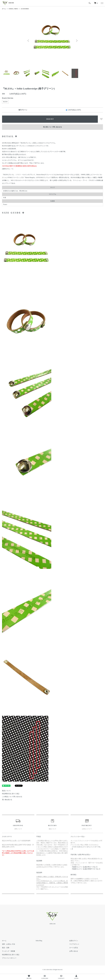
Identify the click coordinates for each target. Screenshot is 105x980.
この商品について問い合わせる (12, 797)
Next (77, 41)
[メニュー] (102, 3)
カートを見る (74, 948)
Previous (28, 41)
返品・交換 (6, 948)
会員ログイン (74, 941)
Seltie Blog (39, 941)
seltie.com (52, 924)
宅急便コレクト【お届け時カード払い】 (85, 867)
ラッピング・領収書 (9, 951)
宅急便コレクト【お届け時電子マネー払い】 (86, 869)
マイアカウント (74, 944)
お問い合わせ (74, 951)
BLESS (5, 102)
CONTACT (61, 977)
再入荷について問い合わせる (52, 127)
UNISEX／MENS (13, 9)
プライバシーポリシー (9, 958)
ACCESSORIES (25, 9)
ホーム (4, 9)
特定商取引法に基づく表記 (11, 794)
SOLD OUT (50, 119)
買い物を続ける (7, 800)
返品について (6, 791)
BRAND (29, 977)
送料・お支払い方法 (9, 944)
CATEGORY (45, 977)
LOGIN (76, 977)
